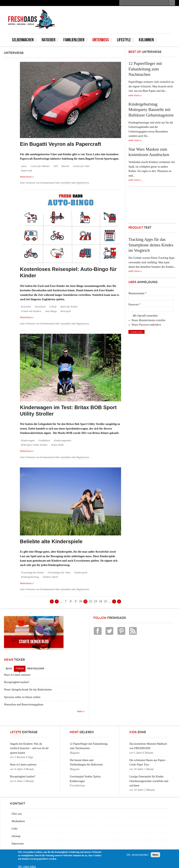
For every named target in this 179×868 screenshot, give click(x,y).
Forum (21, 668)
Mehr (80, 711)
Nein (155, 855)
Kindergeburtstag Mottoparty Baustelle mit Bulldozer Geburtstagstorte (151, 110)
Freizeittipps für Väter (59, 573)
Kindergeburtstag (30, 577)
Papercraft (26, 171)
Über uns (17, 814)
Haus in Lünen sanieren (17, 675)
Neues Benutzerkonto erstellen (148, 320)
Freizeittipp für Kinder (33, 573)
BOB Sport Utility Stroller (34, 445)
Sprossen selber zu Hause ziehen (22, 697)
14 (100, 601)
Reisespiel (66, 311)
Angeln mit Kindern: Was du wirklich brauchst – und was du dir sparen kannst (29, 748)
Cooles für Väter (81, 166)
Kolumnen (148, 40)
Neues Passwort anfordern (146, 325)
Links (15, 829)
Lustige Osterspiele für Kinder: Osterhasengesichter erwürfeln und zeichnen (149, 781)
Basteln (65, 166)
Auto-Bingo (51, 311)
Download (40, 307)
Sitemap (16, 836)
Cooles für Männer (40, 166)
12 (90, 601)
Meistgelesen (36, 669)
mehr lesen (134, 95)
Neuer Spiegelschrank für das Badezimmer (28, 690)
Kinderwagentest (62, 440)
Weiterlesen (27, 176)
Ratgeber (50, 40)
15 (105, 601)
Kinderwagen (28, 440)
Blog (9, 669)
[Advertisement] (124, 15)
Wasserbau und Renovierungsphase (24, 705)
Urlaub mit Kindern (31, 311)
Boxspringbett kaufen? (17, 682)
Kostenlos (26, 307)
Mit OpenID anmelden (145, 316)
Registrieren (83, 183)
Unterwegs (102, 40)
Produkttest (44, 440)
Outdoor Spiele (50, 577)
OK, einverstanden (137, 855)
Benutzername (137, 293)
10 (80, 601)
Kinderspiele (81, 573)
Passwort (134, 305)
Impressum (18, 844)
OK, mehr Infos (27, 867)
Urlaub (53, 307)
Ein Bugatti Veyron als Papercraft (61, 144)
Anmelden (66, 183)
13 (95, 601)
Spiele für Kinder (69, 307)
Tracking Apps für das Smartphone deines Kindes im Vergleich (151, 245)
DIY (56, 166)
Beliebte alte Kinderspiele (51, 541)
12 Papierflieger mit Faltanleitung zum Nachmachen (145, 69)
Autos (24, 166)
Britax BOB (57, 445)
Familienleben (75, 40)
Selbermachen (24, 40)
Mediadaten (18, 821)
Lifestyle (125, 40)
